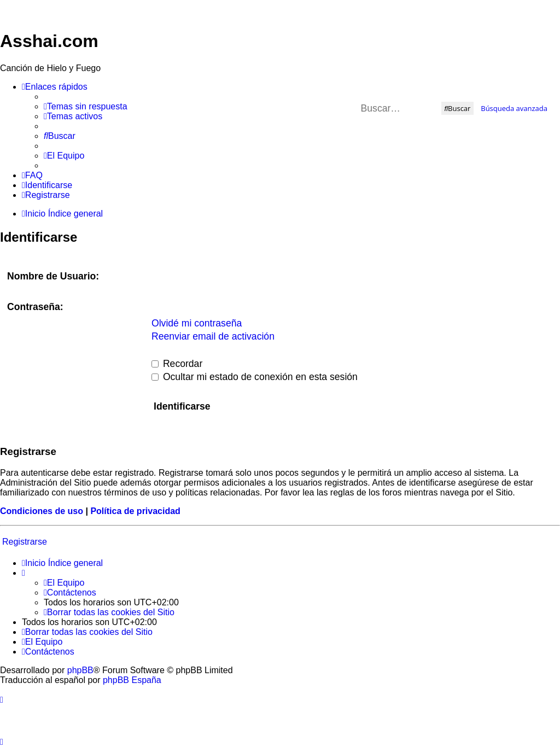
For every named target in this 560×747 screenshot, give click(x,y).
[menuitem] (86, 107)
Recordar (177, 364)
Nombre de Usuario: (53, 276)
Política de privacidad (135, 511)
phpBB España (132, 680)
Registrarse (25, 542)
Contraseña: (35, 307)
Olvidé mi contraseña (197, 323)
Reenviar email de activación (213, 336)
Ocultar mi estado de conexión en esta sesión (255, 377)
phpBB (80, 670)
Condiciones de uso (42, 511)
